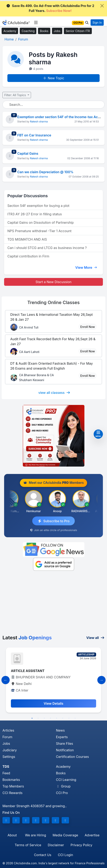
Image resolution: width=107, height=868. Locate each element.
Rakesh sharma (39, 122)
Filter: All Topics (16, 95)
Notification (65, 750)
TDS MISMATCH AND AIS (27, 239)
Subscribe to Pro (54, 521)
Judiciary (10, 750)
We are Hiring (36, 835)
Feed (6, 773)
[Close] (102, 6)
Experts (62, 737)
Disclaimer (56, 845)
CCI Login (66, 855)
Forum (7, 737)
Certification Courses (72, 757)
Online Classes (53, 302)
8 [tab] (75, 718)
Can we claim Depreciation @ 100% (45, 172)
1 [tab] (32, 718)
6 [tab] (63, 718)
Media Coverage (65, 835)
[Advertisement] (53, 604)
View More (86, 267)
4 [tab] (51, 718)
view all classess (54, 393)
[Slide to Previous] (6, 680)
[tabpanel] (53, 680)
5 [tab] (57, 718)
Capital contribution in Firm (28, 256)
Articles (8, 730)
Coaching (28, 31)
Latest (27, 638)
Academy (10, 31)
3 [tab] (44, 718)
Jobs (57, 31)
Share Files (65, 744)
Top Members (13, 786)
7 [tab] (69, 718)
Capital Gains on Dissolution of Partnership (41, 222)
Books (44, 31)
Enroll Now (88, 327)
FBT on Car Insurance (34, 135)
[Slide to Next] (101, 680)
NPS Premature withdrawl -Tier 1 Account (39, 231)
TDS (6, 767)
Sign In (97, 22)
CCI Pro (62, 793)
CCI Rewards (12, 793)
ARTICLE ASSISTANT (28, 671)
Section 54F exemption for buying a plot (38, 206)
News (60, 730)
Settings (9, 757)
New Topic (53, 78)
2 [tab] (38, 718)
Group (63, 786)
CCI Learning (66, 780)
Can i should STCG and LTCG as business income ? (47, 248)
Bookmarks (11, 780)
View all (95, 638)
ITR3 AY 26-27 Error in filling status (35, 214)
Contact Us (43, 855)
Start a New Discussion (53, 282)
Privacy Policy (82, 845)
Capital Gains (28, 153)
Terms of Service (28, 845)
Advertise (92, 835)
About (12, 835)
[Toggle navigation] (36, 23)
